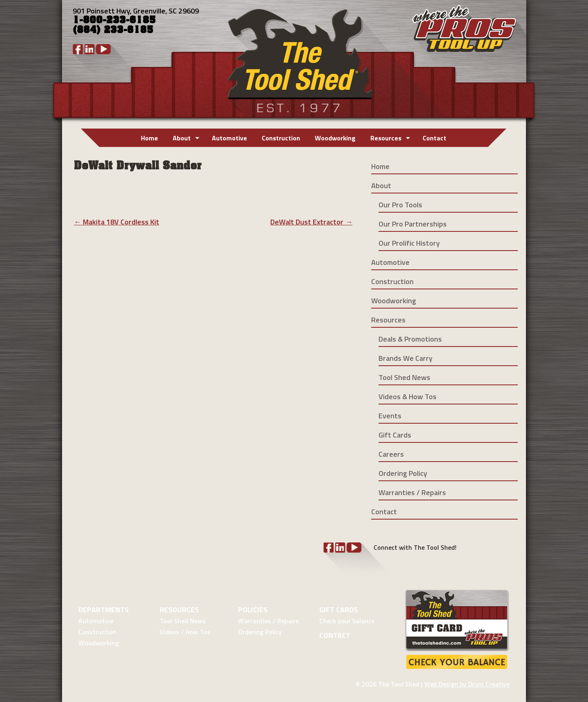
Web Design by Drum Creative (467, 684)
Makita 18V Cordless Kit (117, 222)
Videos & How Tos (408, 397)
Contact (434, 138)
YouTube (103, 49)
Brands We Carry (405, 358)
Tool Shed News (404, 377)
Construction (281, 138)
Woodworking (335, 138)
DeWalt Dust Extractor (311, 222)
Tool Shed (299, 59)
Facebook (78, 49)
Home (149, 138)
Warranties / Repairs (412, 492)
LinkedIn (89, 49)
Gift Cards (395, 435)
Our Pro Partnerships (413, 224)
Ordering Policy (403, 473)
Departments (104, 610)
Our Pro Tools (400, 205)
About (182, 138)
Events (390, 416)
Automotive (229, 138)
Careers (391, 454)
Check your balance (347, 621)
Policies (253, 610)
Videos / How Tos (185, 632)
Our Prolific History (409, 243)
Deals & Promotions (410, 339)
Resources (386, 138)
